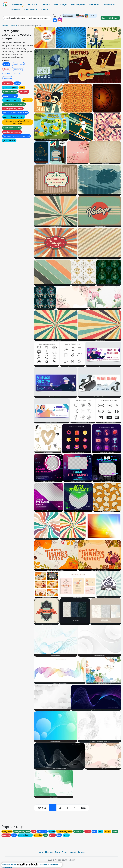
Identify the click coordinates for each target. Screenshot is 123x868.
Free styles (16, 9)
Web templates (78, 4)
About (73, 852)
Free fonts (46, 4)
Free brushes (109, 4)
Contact (82, 852)
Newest (6, 69)
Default (6, 64)
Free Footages (61, 4)
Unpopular (8, 78)
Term (57, 852)
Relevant (7, 74)
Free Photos (31, 4)
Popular (17, 74)
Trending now (18, 64)
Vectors (14, 26)
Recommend (18, 69)
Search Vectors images (15, 18)
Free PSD (45, 9)
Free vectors (16, 4)
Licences (49, 852)
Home (5, 26)
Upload (57, 16)
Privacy (65, 852)
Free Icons (94, 4)
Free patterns (31, 9)
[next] (84, 808)
